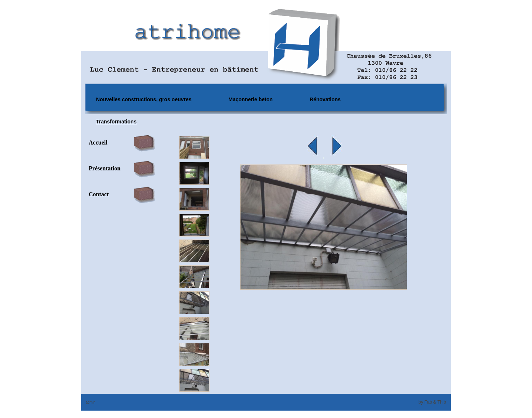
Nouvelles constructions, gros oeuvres (144, 99)
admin (90, 402)
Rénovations (325, 99)
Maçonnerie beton (250, 99)
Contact (99, 194)
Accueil (98, 142)
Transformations (116, 122)
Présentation (105, 168)
